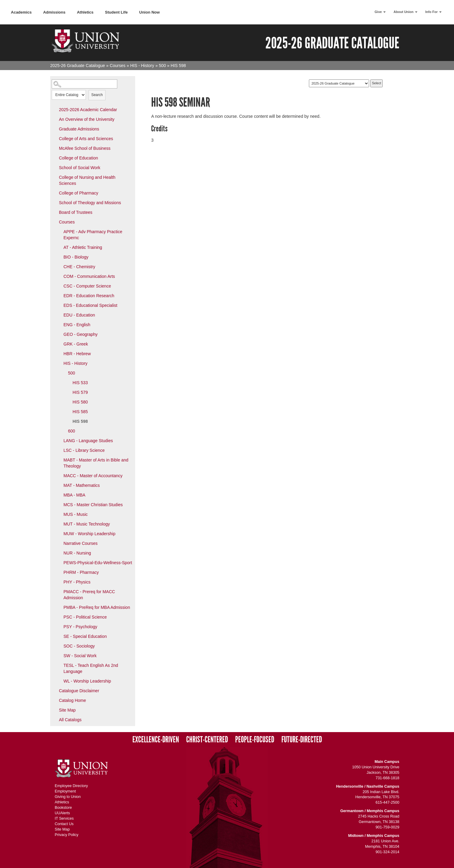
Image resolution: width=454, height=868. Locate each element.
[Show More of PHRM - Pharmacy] (59, 572)
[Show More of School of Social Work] (55, 167)
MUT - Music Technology (87, 524)
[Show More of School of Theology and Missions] (55, 202)
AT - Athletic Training (83, 247)
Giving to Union (68, 797)
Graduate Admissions (79, 129)
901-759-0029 (388, 827)
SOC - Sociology (79, 646)
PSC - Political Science (85, 617)
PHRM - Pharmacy (81, 572)
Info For (433, 12)
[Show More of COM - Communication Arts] (59, 276)
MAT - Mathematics (82, 485)
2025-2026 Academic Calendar (88, 110)
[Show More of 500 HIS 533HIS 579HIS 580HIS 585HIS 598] (64, 373)
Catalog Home (73, 700)
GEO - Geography (81, 334)
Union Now (150, 12)
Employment (65, 791)
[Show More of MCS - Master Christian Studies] (59, 504)
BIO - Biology (76, 257)
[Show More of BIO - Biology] (59, 257)
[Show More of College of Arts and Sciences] (55, 138)
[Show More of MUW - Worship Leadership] (59, 533)
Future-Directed (302, 740)
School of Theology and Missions (90, 203)
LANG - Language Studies (88, 441)
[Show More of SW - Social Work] (59, 655)
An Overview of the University (87, 119)
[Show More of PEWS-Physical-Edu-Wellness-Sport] (59, 562)
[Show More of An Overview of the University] (55, 119)
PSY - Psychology (80, 627)
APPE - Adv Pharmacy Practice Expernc (93, 235)
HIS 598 (80, 421)
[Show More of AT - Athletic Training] (59, 247)
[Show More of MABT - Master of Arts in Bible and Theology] (59, 460)
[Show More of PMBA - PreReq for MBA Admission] (59, 607)
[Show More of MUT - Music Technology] (59, 524)
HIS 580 (80, 402)
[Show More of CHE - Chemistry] (59, 266)
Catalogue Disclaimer (79, 691)
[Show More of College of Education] (55, 158)
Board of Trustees (76, 212)
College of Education (78, 158)
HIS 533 (80, 383)
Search (97, 95)
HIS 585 (80, 412)
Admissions (54, 12)
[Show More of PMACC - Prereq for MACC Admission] (59, 591)
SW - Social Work (80, 656)
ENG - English (77, 325)
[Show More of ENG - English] (59, 324)
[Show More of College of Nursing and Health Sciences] (55, 177)
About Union (405, 12)
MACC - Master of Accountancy (93, 476)
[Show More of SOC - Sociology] (59, 646)
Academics (21, 12)
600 (71, 431)
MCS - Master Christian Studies (93, 505)
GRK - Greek (76, 344)
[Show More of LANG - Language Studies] (59, 440)
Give (380, 12)
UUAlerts (62, 813)
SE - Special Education (85, 636)
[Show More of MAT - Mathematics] (59, 485)
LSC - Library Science (84, 450)
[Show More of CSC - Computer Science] (59, 286)
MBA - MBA (74, 495)
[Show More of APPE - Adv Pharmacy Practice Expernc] (59, 231)
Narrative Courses (81, 543)
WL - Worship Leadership (87, 681)
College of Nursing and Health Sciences (87, 180)
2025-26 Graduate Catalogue (78, 66)
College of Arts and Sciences (86, 139)
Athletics (85, 12)
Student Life (116, 12)
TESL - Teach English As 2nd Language (91, 668)
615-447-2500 (388, 802)
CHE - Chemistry (79, 267)
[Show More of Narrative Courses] (59, 543)
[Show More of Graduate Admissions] (55, 129)
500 (162, 66)
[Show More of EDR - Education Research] (59, 295)
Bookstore (63, 808)
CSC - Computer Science (87, 286)
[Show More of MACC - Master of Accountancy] (59, 475)
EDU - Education (79, 315)
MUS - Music (76, 514)
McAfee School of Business (85, 148)
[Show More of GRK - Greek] (59, 344)
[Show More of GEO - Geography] (59, 334)
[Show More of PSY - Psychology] (59, 626)
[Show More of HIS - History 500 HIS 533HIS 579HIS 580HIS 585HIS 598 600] (59, 363)
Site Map (67, 710)
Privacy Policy (66, 835)
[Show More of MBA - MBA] (59, 495)
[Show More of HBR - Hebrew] (59, 353)
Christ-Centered (207, 740)
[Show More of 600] (64, 431)
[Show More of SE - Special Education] (59, 636)
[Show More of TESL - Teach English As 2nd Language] (59, 665)
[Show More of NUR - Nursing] (59, 553)
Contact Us (64, 824)
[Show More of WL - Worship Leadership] (59, 681)
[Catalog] (339, 83)
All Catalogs (70, 720)
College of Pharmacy (79, 193)
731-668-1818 (388, 778)
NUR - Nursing (77, 553)
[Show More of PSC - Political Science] (59, 617)
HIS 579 (80, 392)
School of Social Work (80, 168)
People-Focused (255, 740)
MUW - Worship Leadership (89, 534)
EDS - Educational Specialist (90, 305)
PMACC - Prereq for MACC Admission (89, 595)
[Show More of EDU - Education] (59, 315)
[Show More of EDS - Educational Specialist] (59, 305)
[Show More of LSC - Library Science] (59, 450)
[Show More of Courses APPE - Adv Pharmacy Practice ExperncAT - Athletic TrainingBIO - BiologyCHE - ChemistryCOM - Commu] (55, 222)
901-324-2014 (388, 852)
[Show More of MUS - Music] (59, 514)
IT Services (64, 818)
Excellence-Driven (156, 740)
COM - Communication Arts (89, 276)
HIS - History (142, 66)
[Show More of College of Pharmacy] (55, 193)
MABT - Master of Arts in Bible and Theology (96, 463)
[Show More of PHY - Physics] (59, 582)
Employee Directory (71, 786)
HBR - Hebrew (77, 354)
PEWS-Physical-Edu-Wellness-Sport (98, 563)
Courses (118, 66)
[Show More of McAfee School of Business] (55, 148)
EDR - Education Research (89, 296)
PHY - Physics (77, 582)
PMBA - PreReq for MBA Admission (97, 607)
